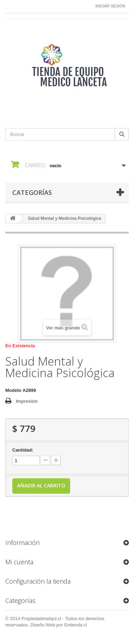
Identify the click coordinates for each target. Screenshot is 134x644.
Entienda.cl (75, 625)
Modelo (13, 390)
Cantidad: (23, 450)
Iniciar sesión (110, 6)
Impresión (27, 401)
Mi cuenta (19, 562)
